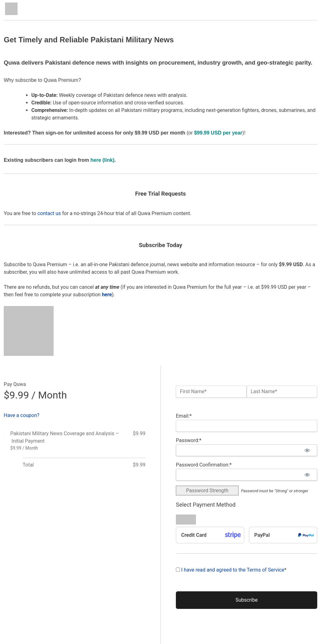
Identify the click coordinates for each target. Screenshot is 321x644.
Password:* (189, 440)
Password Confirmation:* (204, 465)
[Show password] (307, 450)
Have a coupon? (22, 415)
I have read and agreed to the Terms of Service (233, 570)
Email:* (184, 416)
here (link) (103, 160)
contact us (49, 213)
